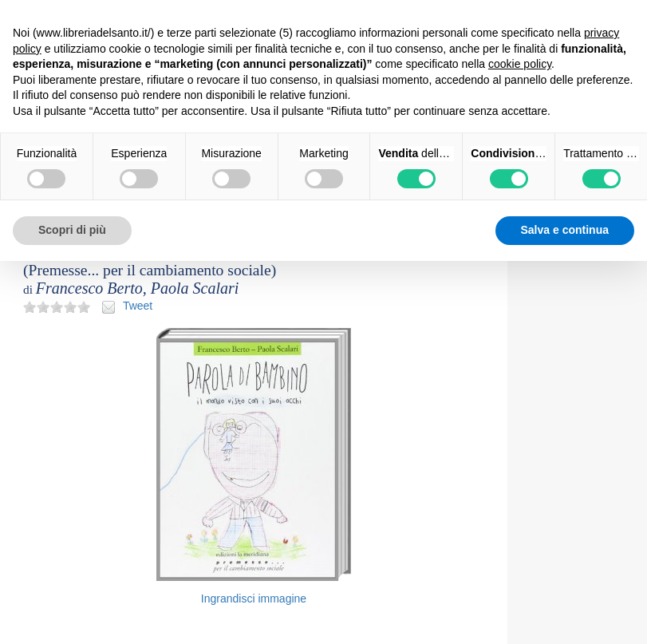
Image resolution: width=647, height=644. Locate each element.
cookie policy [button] (520, 64)
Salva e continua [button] (565, 230)
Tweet (138, 306)
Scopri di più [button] (72, 230)
